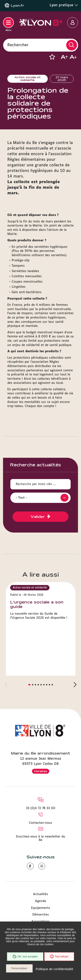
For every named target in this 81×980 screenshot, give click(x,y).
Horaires (41, 771)
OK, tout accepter (25, 957)
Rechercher (18, 45)
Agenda (40, 901)
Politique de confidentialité (54, 969)
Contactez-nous (40, 823)
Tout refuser (59, 957)
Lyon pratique (64, 5)
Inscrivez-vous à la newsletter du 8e (40, 838)
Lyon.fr (17, 6)
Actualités (40, 894)
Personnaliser (19, 968)
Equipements (41, 908)
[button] (52, 57)
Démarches (41, 915)
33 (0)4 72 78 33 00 (41, 808)
